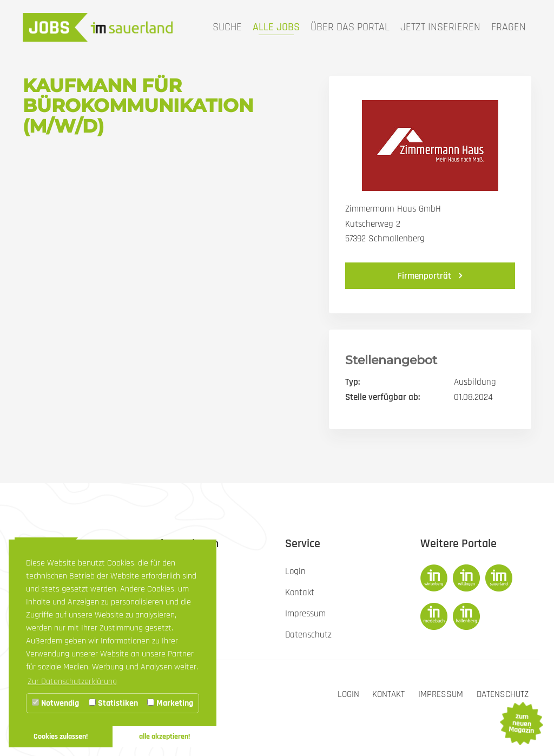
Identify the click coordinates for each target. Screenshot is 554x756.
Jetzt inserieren (440, 27)
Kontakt (388, 694)
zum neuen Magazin (521, 724)
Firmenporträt (426, 276)
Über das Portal (350, 27)
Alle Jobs (276, 27)
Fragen (509, 27)
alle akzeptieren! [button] (164, 737)
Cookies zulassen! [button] (61, 737)
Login (348, 694)
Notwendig (55, 703)
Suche (227, 27)
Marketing (170, 703)
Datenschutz (503, 694)
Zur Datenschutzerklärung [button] (72, 682)
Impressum (441, 694)
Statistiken (113, 703)
